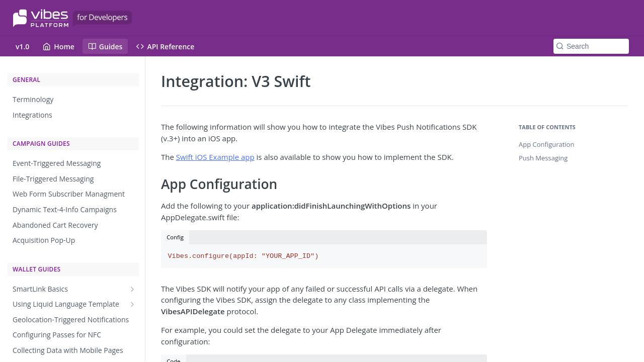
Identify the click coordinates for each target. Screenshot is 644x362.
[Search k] (591, 46)
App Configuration (546, 144)
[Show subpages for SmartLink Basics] (132, 289)
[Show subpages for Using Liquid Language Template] (132, 304)
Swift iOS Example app (215, 157)
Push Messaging (543, 158)
